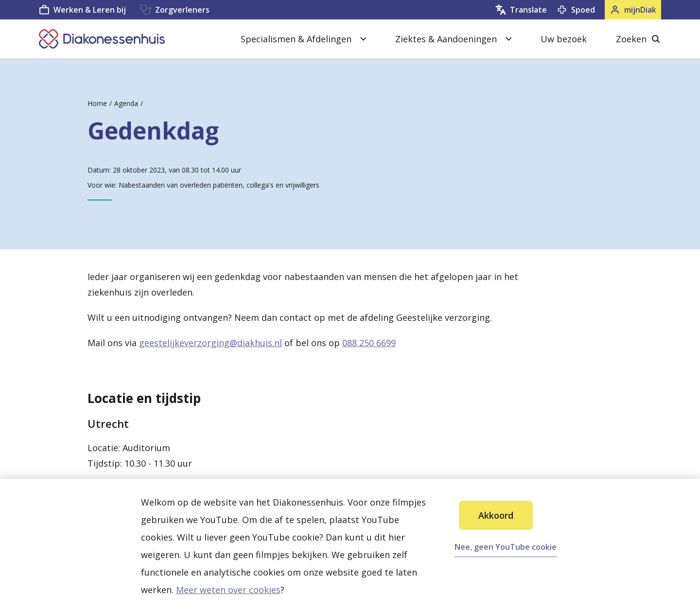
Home (97, 103)
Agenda (126, 103)
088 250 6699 (369, 343)
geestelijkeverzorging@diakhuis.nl (210, 343)
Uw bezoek (564, 39)
